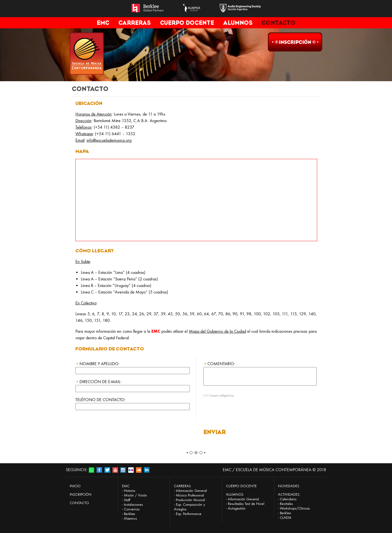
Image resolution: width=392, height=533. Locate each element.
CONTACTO (278, 23)
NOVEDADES (289, 486)
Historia (129, 491)
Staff (127, 500)
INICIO (75, 486)
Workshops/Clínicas (295, 508)
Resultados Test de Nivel (246, 504)
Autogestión (237, 508)
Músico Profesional (190, 495)
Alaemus (130, 518)
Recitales (286, 504)
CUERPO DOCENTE (187, 23)
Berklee (129, 514)
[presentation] (245, 414)
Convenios (132, 509)
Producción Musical (190, 500)
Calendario (288, 499)
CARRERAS (134, 23)
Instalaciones (133, 505)
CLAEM (286, 518)
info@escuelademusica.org (109, 140)
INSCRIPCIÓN (81, 494)
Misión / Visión (135, 495)
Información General (191, 491)
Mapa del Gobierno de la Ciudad (218, 331)
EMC (103, 23)
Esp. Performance (189, 514)
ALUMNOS (238, 23)
